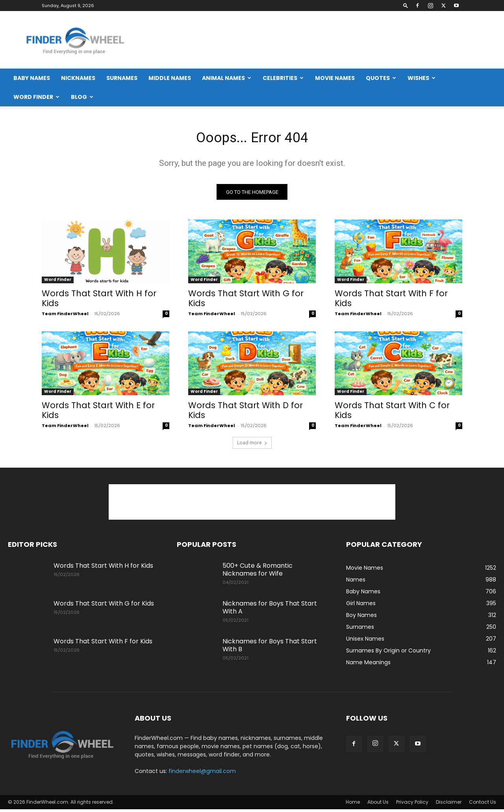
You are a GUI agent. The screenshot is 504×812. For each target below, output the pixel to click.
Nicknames (78, 78)
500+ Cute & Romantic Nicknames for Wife (258, 572)
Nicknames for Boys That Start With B (270, 648)
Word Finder (36, 97)
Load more (252, 445)
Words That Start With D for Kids (246, 413)
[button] (406, 5)
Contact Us (483, 805)
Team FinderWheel (65, 316)
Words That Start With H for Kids (99, 301)
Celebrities (283, 78)
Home (353, 805)
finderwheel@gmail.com (202, 774)
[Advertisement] (353, 40)
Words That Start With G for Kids (246, 301)
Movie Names (335, 78)
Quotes (381, 78)
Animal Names (227, 78)
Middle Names (170, 78)
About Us (378, 805)
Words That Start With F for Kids (391, 301)
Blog (82, 97)
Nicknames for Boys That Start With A (270, 610)
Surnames (122, 78)
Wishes (422, 78)
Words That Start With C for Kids (392, 413)
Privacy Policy (412, 805)
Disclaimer (449, 805)
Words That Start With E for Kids (98, 413)
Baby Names (32, 78)
